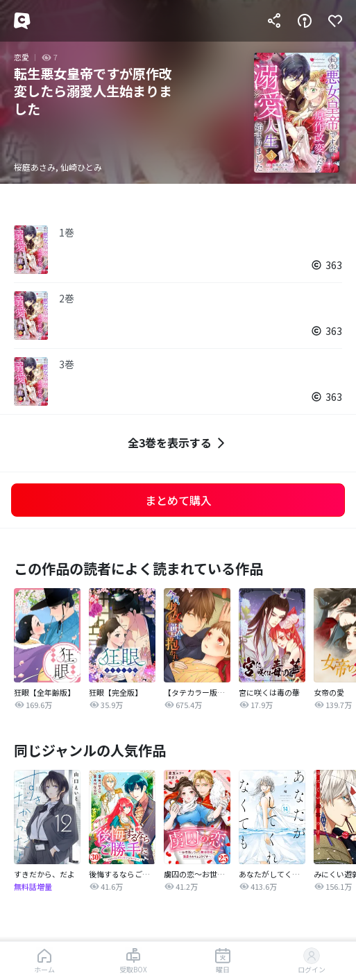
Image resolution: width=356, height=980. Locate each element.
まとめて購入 (178, 500)
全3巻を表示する (178, 443)
